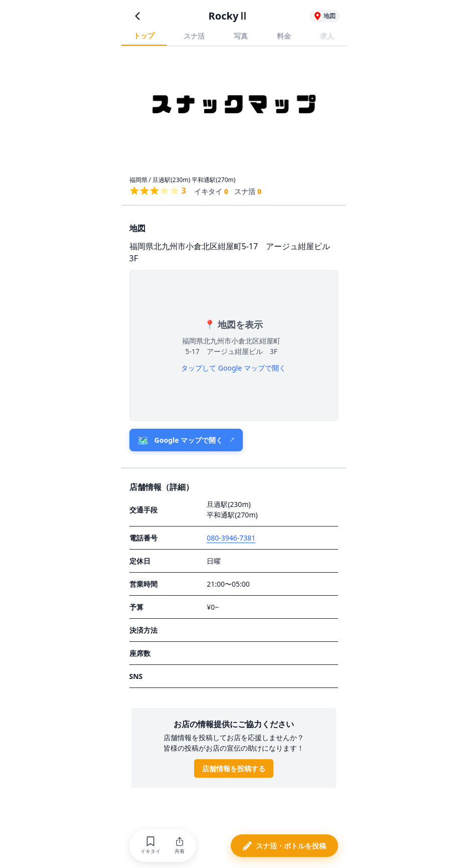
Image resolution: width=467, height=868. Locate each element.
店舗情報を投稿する (234, 768)
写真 (241, 36)
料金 (284, 36)
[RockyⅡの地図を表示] (325, 16)
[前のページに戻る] (137, 16)
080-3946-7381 (231, 538)
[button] (150, 846)
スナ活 (194, 36)
